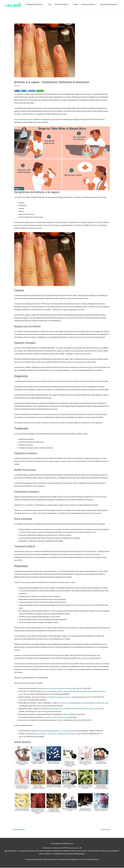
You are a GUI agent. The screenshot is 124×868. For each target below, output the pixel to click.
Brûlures (67, 714)
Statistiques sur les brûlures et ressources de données (57, 688)
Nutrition (17, 86)
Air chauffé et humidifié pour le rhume (60, 697)
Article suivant (106, 830)
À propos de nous (75, 848)
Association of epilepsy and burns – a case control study (58, 731)
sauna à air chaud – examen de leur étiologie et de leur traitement (58, 734)
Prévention (60, 720)
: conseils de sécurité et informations (56, 717)
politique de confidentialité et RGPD (55, 848)
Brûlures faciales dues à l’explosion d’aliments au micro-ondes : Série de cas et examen (79, 709)
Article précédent (19, 830)
